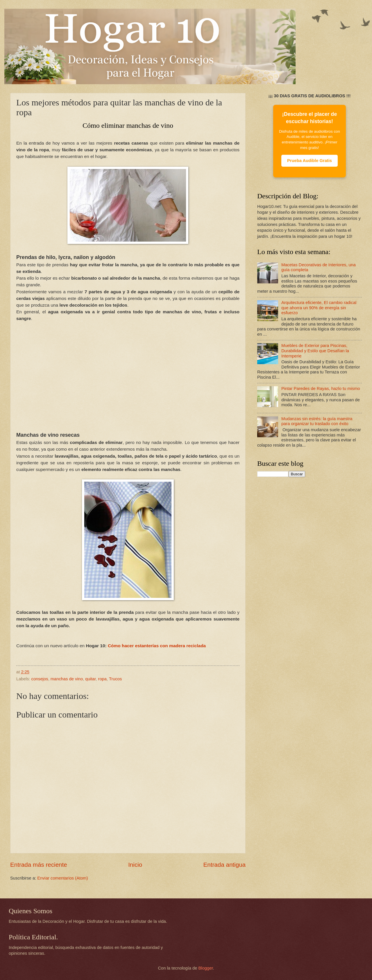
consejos (40, 679)
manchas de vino (67, 679)
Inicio (135, 865)
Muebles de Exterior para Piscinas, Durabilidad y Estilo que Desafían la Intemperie (315, 351)
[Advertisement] (128, 369)
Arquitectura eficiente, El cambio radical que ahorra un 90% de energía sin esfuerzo (319, 308)
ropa (102, 679)
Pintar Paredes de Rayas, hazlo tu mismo (321, 389)
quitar (90, 679)
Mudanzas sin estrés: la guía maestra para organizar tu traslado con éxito (317, 421)
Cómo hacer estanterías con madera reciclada (157, 646)
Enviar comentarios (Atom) (62, 878)
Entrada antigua (225, 865)
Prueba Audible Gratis (310, 161)
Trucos (115, 679)
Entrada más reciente (39, 865)
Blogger (206, 968)
